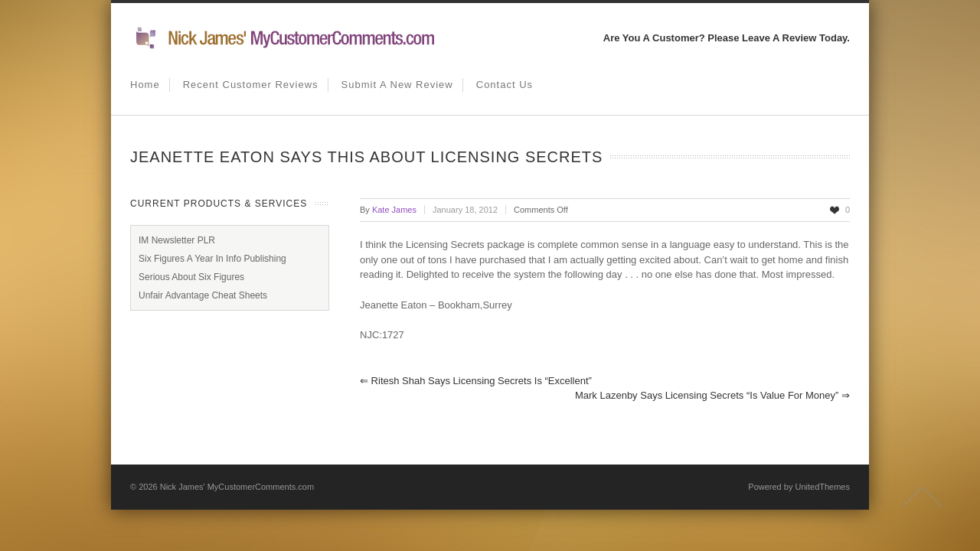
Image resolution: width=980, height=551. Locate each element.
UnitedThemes (822, 487)
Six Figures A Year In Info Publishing (212, 259)
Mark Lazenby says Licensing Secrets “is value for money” (712, 395)
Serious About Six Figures (191, 277)
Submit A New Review (397, 85)
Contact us (505, 85)
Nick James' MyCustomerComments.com (237, 487)
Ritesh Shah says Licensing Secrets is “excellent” (476, 381)
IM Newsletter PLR (177, 240)
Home (145, 85)
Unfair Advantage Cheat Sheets (203, 295)
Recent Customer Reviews (251, 85)
